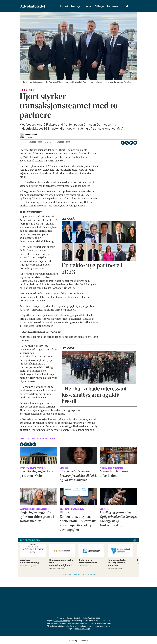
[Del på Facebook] (123, 142)
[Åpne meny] (135, 6)
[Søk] (127, 6)
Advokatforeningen (62, 621)
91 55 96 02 (96, 618)
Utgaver (88, 6)
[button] (135, 540)
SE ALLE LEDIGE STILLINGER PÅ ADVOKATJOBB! (79, 574)
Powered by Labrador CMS (78, 641)
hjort (53, 439)
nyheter (25, 439)
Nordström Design (83, 628)
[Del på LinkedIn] (131, 142)
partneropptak (40, 439)
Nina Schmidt (79, 618)
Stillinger (100, 6)
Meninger (76, 6)
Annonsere (112, 6)
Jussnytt (64, 6)
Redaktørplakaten (79, 623)
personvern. (105, 626)
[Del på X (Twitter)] (127, 142)
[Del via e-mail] (135, 142)
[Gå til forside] (33, 6)
